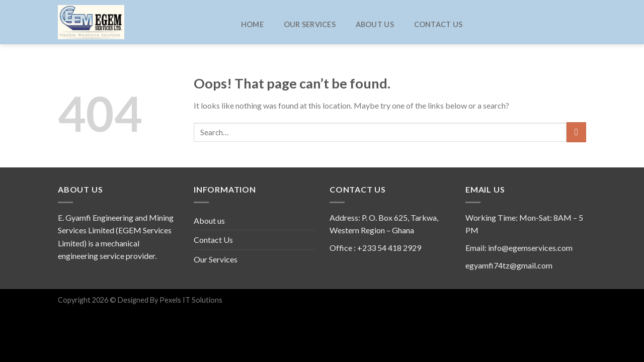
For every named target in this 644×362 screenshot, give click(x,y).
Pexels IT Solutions (190, 300)
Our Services (310, 25)
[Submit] (576, 132)
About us (375, 25)
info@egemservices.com (530, 248)
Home (252, 25)
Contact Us (438, 25)
